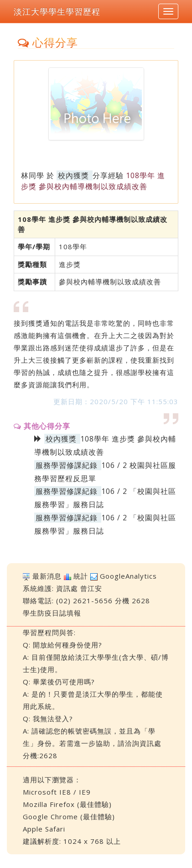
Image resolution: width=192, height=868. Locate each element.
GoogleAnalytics (128, 576)
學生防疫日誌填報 (52, 613)
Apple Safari (44, 829)
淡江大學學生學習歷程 (57, 11)
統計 (81, 576)
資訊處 (67, 588)
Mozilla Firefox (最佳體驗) (67, 804)
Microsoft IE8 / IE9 (57, 792)
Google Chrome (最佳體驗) (69, 817)
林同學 (33, 175)
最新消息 (47, 576)
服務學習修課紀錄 (67, 465)
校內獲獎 (73, 175)
